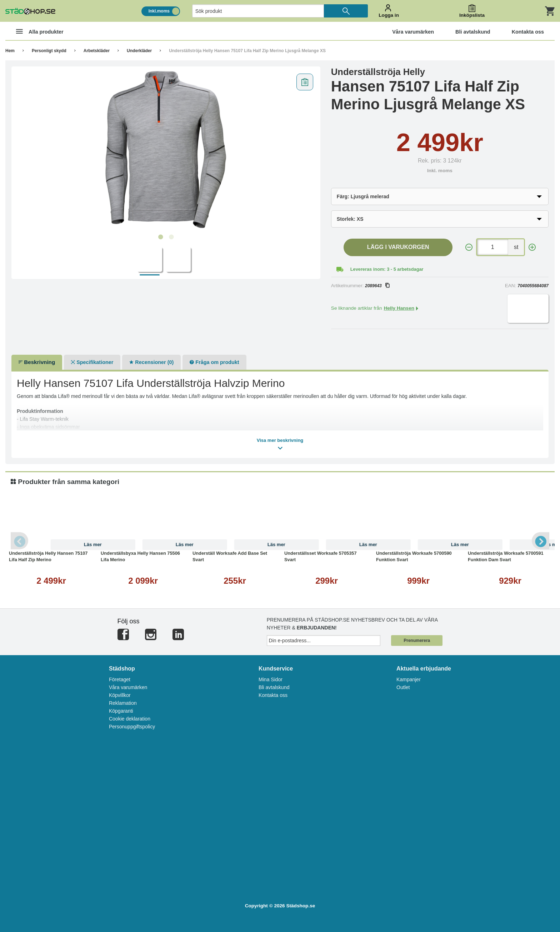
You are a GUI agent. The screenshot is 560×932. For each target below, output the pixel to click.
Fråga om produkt (214, 362)
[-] (469, 247)
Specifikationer (92, 362)
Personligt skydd (49, 51)
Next (540, 541)
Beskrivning (37, 362)
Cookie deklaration (130, 719)
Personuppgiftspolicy (132, 727)
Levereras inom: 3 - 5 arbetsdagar (387, 269)
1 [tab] (160, 237)
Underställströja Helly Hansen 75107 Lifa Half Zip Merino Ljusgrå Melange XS (247, 51)
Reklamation (123, 703)
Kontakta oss (273, 695)
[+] (532, 247)
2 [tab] (171, 237)
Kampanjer (409, 679)
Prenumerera (417, 641)
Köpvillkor (120, 695)
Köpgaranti (121, 711)
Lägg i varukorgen (398, 247)
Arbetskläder (97, 51)
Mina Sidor (271, 679)
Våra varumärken (128, 687)
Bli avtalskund (274, 687)
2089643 (377, 286)
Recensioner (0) (151, 362)
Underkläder (139, 51)
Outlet (403, 687)
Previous (20, 541)
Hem (10, 51)
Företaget (120, 679)
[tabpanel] (166, 150)
